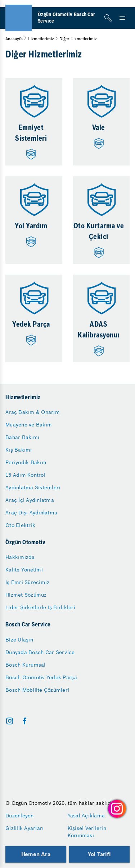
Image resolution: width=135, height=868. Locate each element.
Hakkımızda (20, 557)
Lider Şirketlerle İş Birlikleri (40, 607)
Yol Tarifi (99, 854)
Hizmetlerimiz (41, 39)
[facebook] (25, 721)
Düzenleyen (20, 816)
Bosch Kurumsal (26, 665)
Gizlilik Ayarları (24, 828)
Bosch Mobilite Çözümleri (37, 690)
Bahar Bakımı (22, 437)
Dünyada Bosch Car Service (40, 652)
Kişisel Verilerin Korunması (87, 832)
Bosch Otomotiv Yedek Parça (41, 677)
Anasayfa (14, 39)
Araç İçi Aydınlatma (30, 500)
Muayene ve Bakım (29, 425)
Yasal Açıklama (86, 816)
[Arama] (108, 18)
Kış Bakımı (19, 450)
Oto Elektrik (20, 525)
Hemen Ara (36, 854)
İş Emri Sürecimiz (27, 582)
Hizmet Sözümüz (26, 595)
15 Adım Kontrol (25, 475)
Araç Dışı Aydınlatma (31, 513)
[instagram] (10, 721)
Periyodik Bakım (26, 462)
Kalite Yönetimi (24, 570)
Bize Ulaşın (19, 640)
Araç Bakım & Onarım (33, 412)
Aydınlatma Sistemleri (33, 487)
